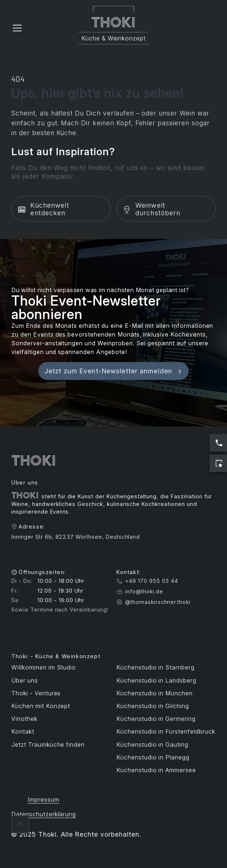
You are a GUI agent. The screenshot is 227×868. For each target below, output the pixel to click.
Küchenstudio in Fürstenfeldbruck (166, 731)
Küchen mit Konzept (41, 706)
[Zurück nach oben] (20, 824)
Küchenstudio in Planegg (153, 757)
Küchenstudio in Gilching (153, 706)
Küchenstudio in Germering (156, 719)
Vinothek (24, 719)
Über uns (25, 680)
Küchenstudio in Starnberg (155, 667)
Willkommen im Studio (44, 667)
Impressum (44, 800)
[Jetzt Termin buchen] (218, 463)
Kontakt (23, 731)
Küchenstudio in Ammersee (156, 770)
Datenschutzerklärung (44, 814)
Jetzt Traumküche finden (48, 745)
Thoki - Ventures (36, 693)
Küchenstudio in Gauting (152, 745)
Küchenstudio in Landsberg (156, 680)
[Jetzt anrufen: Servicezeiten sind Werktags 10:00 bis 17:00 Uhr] (218, 443)
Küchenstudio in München (155, 693)
